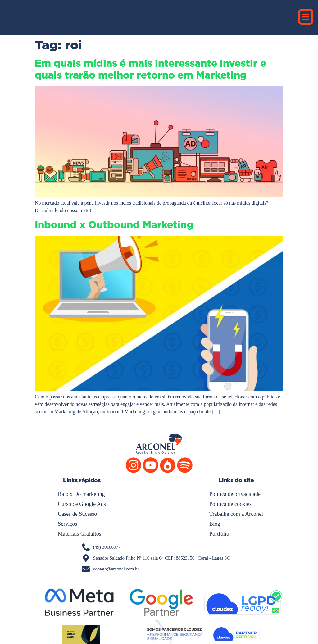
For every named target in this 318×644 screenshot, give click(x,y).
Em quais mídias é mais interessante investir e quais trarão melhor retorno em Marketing (150, 69)
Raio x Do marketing (81, 494)
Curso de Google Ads (82, 504)
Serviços (67, 524)
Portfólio (219, 534)
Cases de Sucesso (77, 514)
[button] (306, 17)
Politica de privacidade (235, 494)
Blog (215, 524)
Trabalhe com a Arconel (236, 514)
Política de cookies (230, 504)
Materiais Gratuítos (79, 534)
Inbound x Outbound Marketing (114, 225)
